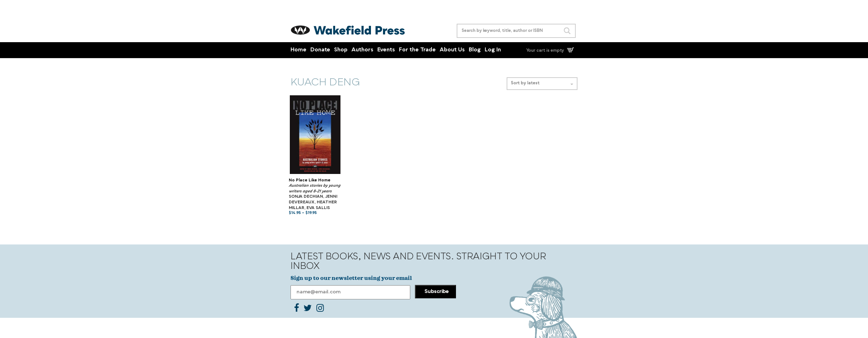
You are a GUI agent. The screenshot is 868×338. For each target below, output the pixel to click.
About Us (452, 50)
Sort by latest (542, 83)
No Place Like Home (310, 181)
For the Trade (417, 50)
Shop (341, 50)
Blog (475, 50)
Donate (320, 50)
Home (298, 50)
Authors (362, 50)
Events (386, 50)
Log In (493, 50)
